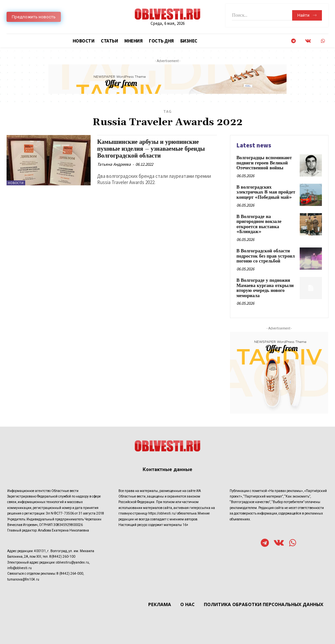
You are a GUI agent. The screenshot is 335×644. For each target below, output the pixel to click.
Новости (16, 183)
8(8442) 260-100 (62, 555)
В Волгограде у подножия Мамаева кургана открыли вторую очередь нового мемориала (265, 287)
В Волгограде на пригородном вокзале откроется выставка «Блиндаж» (259, 224)
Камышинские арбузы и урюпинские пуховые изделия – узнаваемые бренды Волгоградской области (153, 149)
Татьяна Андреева (114, 164)
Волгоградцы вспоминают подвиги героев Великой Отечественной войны (264, 163)
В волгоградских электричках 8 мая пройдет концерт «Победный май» (266, 192)
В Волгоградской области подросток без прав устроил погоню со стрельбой (265, 255)
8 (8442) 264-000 (70, 572)
